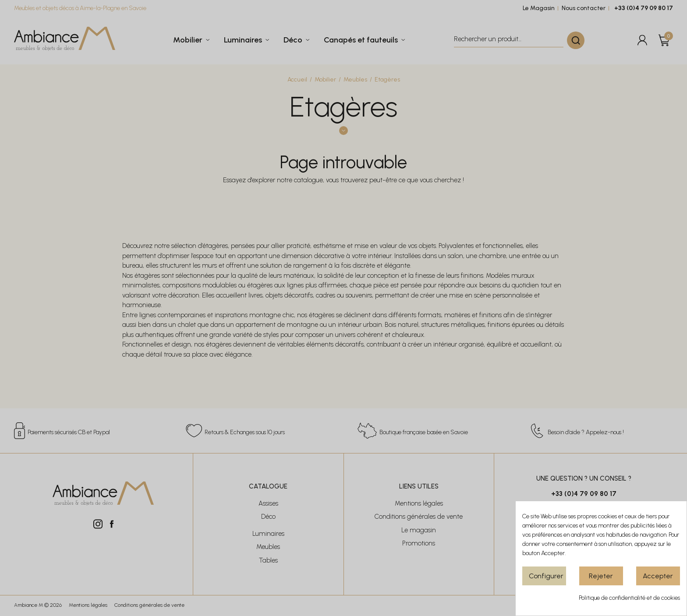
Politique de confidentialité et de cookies (629, 598)
